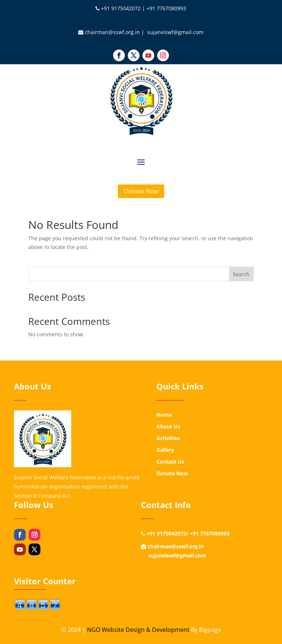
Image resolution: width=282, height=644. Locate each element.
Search (241, 274)
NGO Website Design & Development (138, 630)
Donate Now (141, 191)
